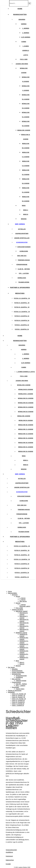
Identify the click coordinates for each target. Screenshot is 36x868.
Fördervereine (22, 265)
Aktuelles (22, 229)
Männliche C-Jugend (26, 394)
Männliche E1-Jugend (26, 407)
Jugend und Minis (22, 64)
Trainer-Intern (24, 282)
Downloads (22, 278)
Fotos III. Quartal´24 (22, 321)
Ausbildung (24, 251)
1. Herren (26, 28)
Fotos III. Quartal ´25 (22, 307)
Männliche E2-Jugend (26, 412)
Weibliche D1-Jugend (26, 438)
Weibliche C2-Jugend (26, 434)
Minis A (26, 210)
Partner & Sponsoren (20, 287)
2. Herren (26, 33)
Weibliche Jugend (24, 130)
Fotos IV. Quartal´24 (22, 316)
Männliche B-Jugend (26, 390)
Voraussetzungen (24, 247)
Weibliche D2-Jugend (26, 443)
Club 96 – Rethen (24, 269)
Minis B (26, 214)
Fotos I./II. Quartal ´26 (22, 298)
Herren (24, 24)
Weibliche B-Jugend (26, 420)
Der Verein (20, 224)
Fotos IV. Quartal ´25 (22, 303)
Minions (24, 219)
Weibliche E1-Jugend (26, 447)
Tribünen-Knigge (24, 260)
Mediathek (20, 293)
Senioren (22, 20)
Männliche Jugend (24, 385)
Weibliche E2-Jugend (26, 451)
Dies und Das (22, 256)
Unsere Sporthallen (22, 238)
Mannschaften (20, 14)
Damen (24, 42)
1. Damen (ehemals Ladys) (26, 51)
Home (20, 9)
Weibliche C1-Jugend (26, 429)
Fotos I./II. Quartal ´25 (22, 312)
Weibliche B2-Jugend (26, 425)
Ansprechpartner (22, 234)
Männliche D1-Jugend (26, 398)
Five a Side (24, 59)
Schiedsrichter (22, 242)
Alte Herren (26, 37)
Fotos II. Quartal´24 (22, 325)
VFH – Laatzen (24, 273)
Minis (24, 206)
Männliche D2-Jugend (26, 403)
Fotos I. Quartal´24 (22, 329)
